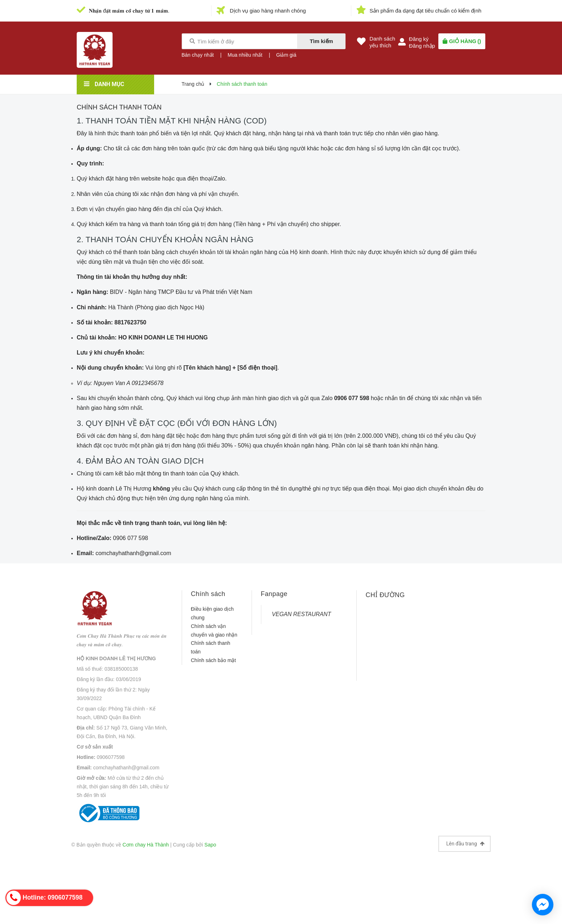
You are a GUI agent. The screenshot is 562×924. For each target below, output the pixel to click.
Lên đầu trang (465, 844)
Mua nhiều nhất (245, 55)
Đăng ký (419, 39)
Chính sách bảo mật (214, 660)
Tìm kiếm (321, 41)
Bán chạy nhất (198, 55)
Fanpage (274, 594)
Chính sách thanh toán (119, 107)
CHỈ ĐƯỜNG (385, 595)
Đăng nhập (422, 46)
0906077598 (111, 757)
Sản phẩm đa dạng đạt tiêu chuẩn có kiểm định (425, 11)
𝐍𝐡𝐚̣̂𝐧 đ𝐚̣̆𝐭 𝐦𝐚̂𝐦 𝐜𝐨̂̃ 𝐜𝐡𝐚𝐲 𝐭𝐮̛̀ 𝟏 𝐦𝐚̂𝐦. (129, 11)
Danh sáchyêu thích (382, 42)
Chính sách (208, 594)
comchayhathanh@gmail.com (126, 768)
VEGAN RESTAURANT (302, 614)
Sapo (210, 845)
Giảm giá (286, 55)
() (465, 41)
